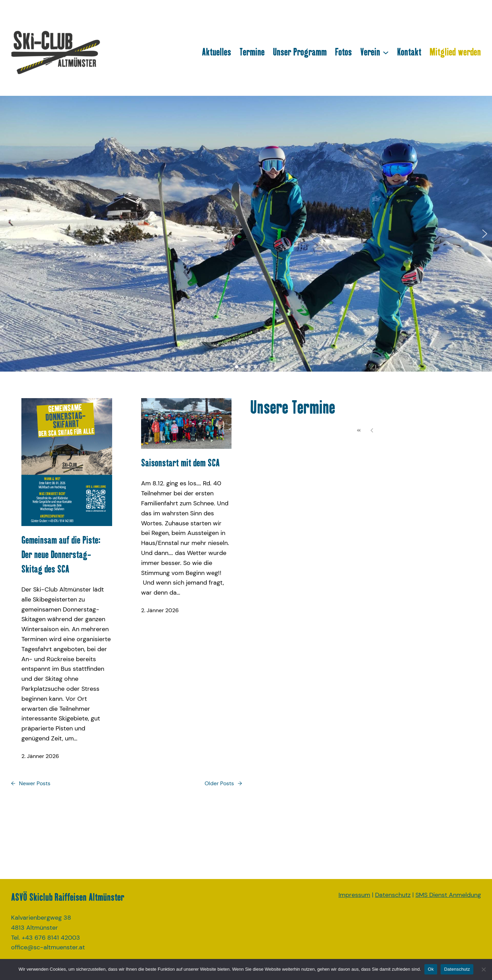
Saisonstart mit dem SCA (183, 463)
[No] (483, 969)
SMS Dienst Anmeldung (448, 895)
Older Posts (223, 784)
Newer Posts (31, 784)
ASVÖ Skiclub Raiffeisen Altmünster (68, 897)
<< (359, 430)
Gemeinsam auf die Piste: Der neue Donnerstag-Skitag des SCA (61, 554)
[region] (246, 234)
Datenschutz (393, 895)
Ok (431, 969)
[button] (7, 234)
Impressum (354, 895)
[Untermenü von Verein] (386, 52)
